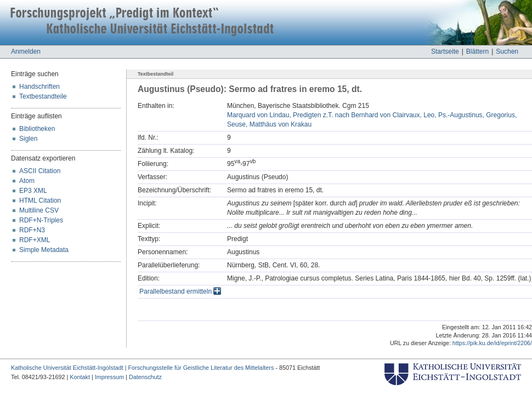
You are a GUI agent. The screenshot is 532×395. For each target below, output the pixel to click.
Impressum (109, 377)
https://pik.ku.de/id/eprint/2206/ (492, 343)
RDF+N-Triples (41, 220)
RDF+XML (35, 240)
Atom (27, 181)
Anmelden (26, 51)
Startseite (445, 51)
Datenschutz (145, 377)
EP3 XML (33, 191)
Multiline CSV (39, 210)
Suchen (507, 51)
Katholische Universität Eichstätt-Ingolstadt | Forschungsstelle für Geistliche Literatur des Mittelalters (142, 368)
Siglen (28, 139)
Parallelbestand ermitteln (180, 291)
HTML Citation (40, 201)
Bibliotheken (37, 129)
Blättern (477, 51)
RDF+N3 (32, 230)
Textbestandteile (43, 96)
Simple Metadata (44, 250)
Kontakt (80, 377)
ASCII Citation (40, 171)
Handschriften (39, 87)
